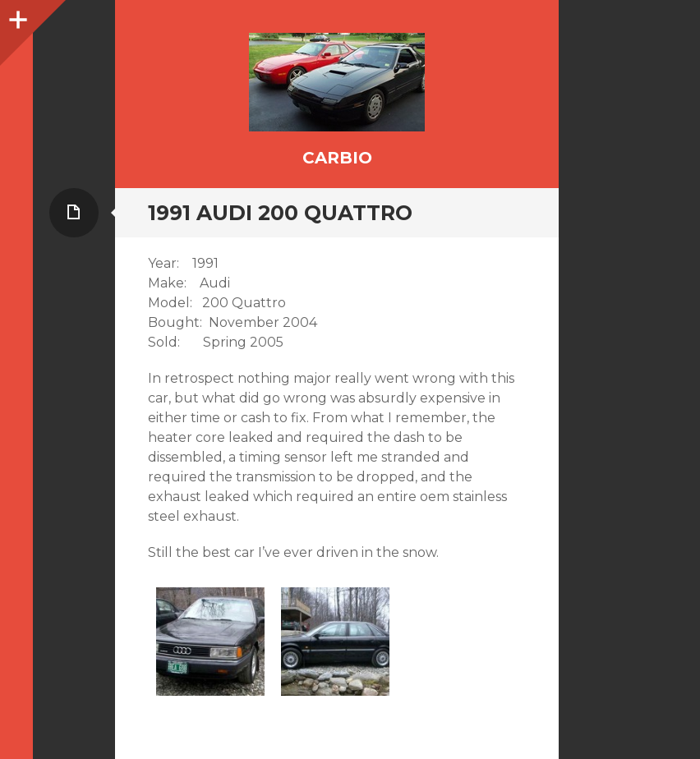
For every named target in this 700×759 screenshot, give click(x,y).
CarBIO (337, 158)
